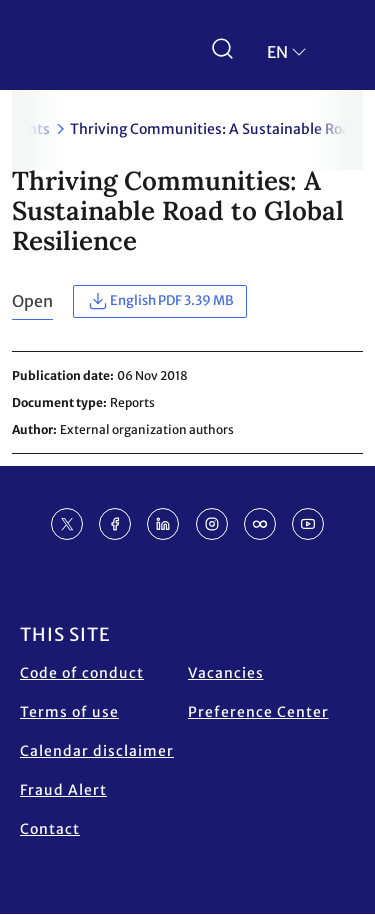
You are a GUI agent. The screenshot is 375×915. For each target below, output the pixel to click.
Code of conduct (82, 673)
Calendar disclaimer (97, 751)
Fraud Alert (63, 790)
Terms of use (69, 712)
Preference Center (258, 712)
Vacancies (226, 673)
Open (32, 301)
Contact (50, 829)
